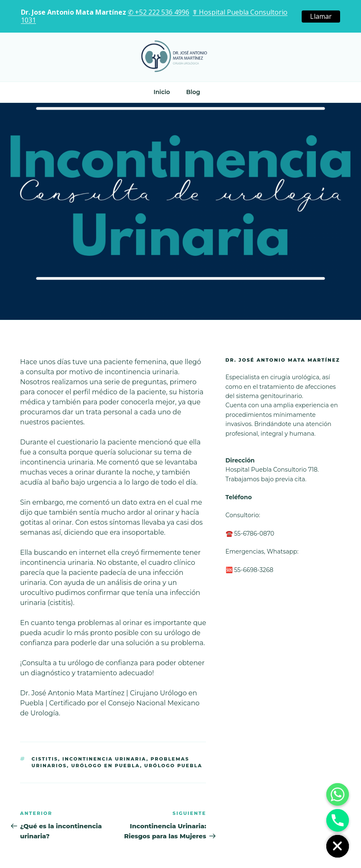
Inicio (162, 92)
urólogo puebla (173, 766)
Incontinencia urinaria (104, 759)
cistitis (45, 759)
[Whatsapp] (338, 794)
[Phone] (338, 820)
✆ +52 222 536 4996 (159, 12)
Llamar (321, 16)
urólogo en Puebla (106, 766)
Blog (193, 92)
